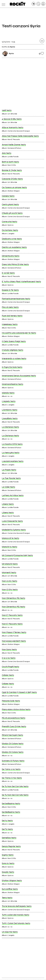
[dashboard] (43, 4)
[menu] (3, 4)
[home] (18, 4)
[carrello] (34, 4)
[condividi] (42, 41)
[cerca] (38, 4)
